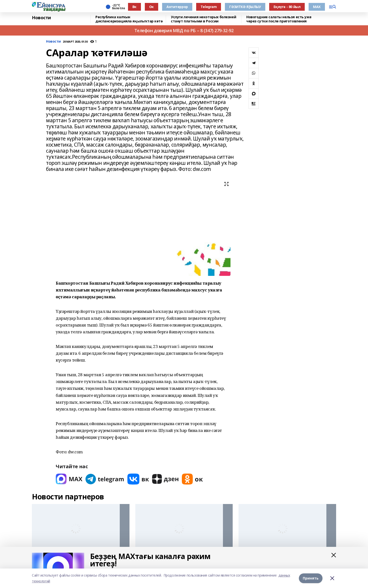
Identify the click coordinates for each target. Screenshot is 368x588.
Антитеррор (177, 7)
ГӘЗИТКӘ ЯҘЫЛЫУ (245, 7)
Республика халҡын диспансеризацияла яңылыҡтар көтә (129, 19)
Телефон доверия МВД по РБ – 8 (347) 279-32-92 (184, 30)
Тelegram (209, 7)
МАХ (317, 7)
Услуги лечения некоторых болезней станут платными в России (203, 19)
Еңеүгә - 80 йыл (287, 7)
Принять (311, 578)
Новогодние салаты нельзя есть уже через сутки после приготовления (279, 19)
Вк (134, 7)
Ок (152, 7)
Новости (41, 18)
